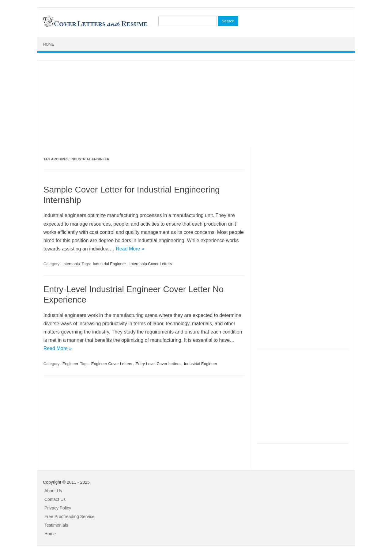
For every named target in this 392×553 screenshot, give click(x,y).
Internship (71, 264)
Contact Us (55, 499)
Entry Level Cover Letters (158, 364)
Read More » (130, 249)
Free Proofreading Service (69, 517)
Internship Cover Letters (151, 264)
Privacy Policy (58, 508)
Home (49, 44)
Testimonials (56, 525)
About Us (53, 491)
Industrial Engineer (109, 264)
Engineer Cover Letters (112, 364)
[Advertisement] (196, 103)
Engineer (70, 364)
